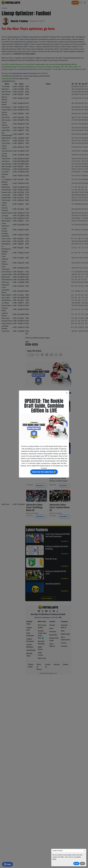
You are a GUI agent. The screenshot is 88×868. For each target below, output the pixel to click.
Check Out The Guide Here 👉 (44, 472)
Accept (76, 864)
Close (82, 864)
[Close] (85, 851)
